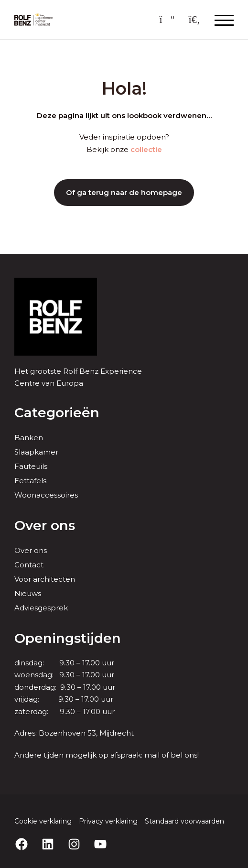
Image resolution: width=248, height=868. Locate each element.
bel (177, 755)
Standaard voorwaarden (184, 821)
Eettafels (30, 481)
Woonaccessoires (46, 495)
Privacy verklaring (108, 821)
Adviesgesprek (41, 608)
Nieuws (28, 593)
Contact (29, 565)
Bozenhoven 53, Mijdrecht (86, 733)
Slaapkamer (36, 452)
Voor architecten (45, 579)
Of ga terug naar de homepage (124, 192)
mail (152, 755)
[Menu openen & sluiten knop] (224, 20)
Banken (29, 438)
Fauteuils (31, 466)
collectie (146, 149)
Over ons (31, 550)
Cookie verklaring (43, 821)
